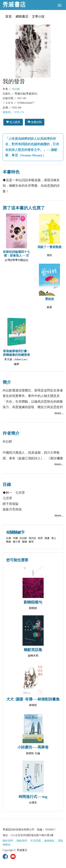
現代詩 (32, 538)
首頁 (8, 16)
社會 (9, 538)
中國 (15, 538)
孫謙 (47, 538)
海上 (54, 538)
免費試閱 (35, 122)
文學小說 (38, 16)
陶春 (9, 542)
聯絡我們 (22, 841)
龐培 (31, 542)
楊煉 (24, 542)
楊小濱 (17, 542)
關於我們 (8, 841)
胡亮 (40, 538)
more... (59, 413)
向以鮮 (16, 89)
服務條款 (49, 841)
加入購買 (13, 122)
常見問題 (36, 841)
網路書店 (22, 16)
